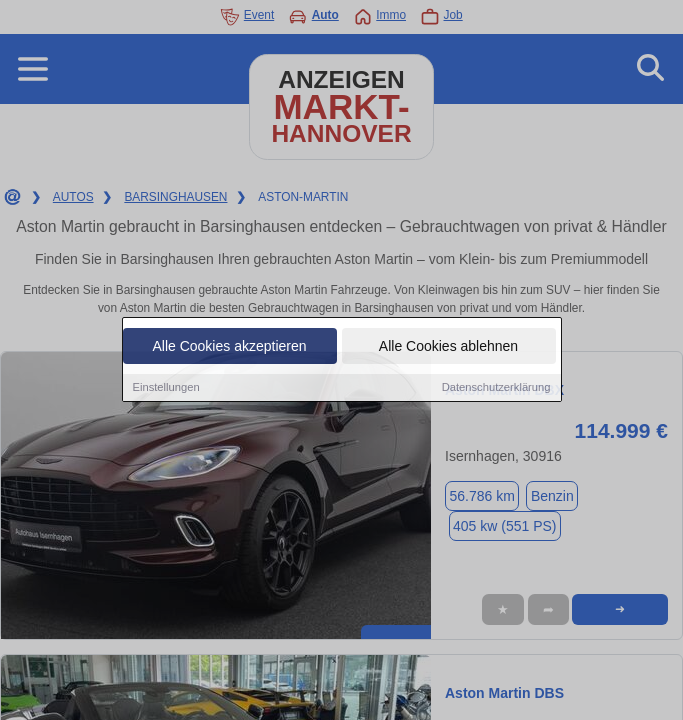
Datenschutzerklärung (496, 389)
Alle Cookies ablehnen (448, 348)
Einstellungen (166, 389)
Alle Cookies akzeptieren (229, 348)
